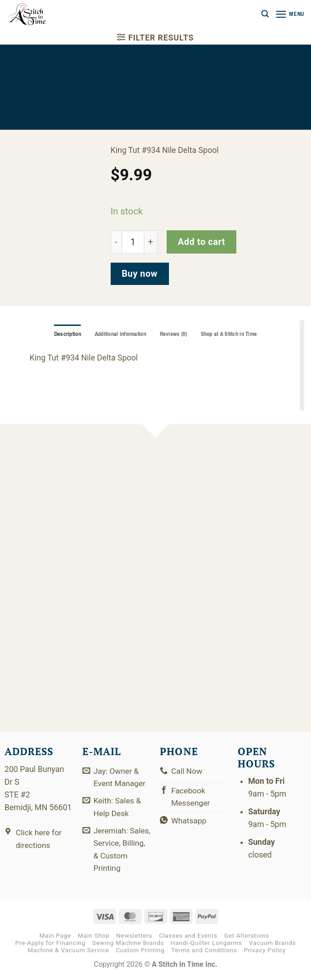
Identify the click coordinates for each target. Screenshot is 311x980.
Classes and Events (188, 938)
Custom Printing (140, 953)
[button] (264, 14)
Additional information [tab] (119, 334)
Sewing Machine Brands (128, 946)
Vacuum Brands (273, 946)
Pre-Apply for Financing (50, 946)
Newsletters (134, 938)
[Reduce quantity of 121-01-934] (116, 242)
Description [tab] (65, 334)
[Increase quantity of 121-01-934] (151, 242)
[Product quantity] (133, 242)
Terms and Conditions (204, 953)
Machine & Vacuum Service (69, 953)
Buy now (140, 274)
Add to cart (201, 242)
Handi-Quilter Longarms (206, 946)
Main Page (55, 938)
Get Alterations (247, 938)
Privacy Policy (265, 953)
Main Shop (94, 938)
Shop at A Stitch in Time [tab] (231, 334)
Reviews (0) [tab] (174, 334)
